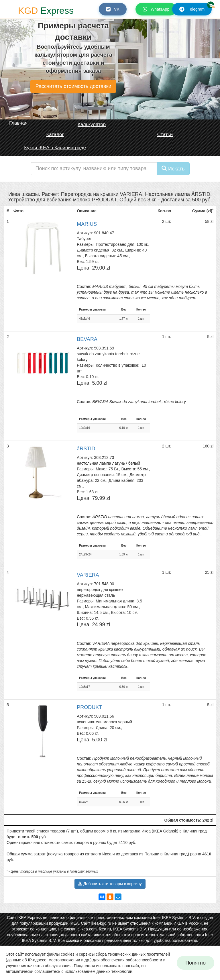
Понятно (196, 963)
